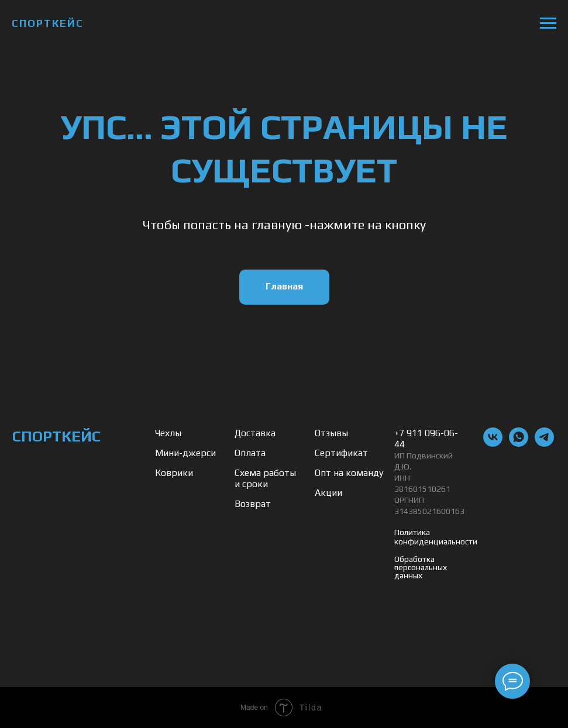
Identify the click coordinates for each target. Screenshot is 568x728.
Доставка (255, 433)
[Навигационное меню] (548, 23)
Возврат (253, 504)
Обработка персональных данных (421, 567)
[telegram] (544, 444)
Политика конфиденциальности (436, 537)
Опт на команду (349, 473)
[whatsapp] (519, 444)
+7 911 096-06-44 (426, 439)
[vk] (493, 444)
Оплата (250, 453)
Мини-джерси (185, 453)
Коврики (174, 473)
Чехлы (168, 433)
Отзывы (331, 433)
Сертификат (341, 453)
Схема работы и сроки (265, 478)
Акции (328, 493)
